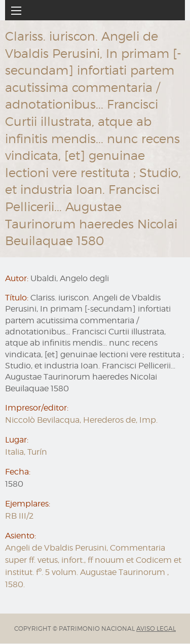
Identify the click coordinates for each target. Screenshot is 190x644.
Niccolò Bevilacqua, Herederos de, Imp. (81, 420)
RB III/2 (19, 516)
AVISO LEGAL (156, 629)
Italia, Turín (26, 452)
